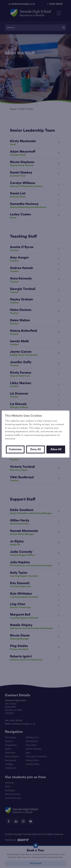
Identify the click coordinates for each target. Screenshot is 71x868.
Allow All (56, 449)
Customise (15, 449)
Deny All (35, 449)
